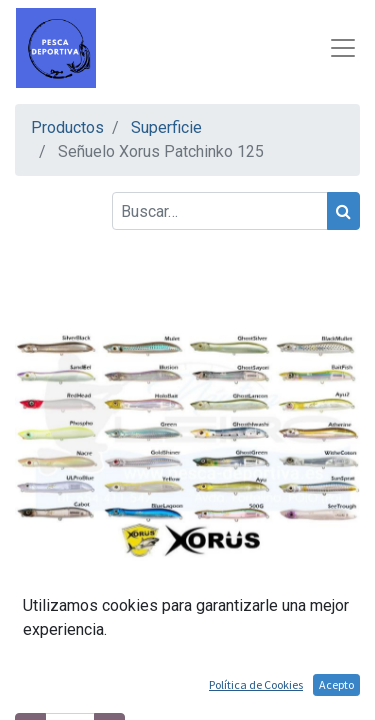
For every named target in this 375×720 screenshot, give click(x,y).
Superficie (166, 127)
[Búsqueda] (343, 211)
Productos (67, 127)
